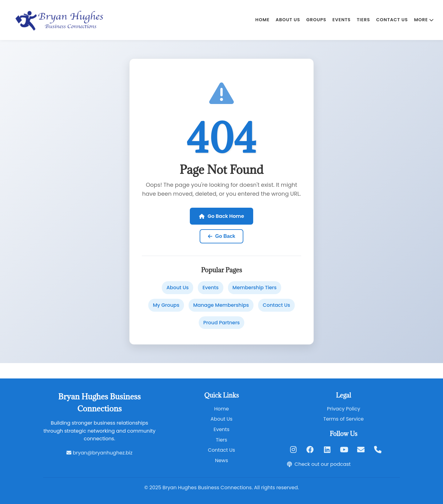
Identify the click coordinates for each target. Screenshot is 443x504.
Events (342, 20)
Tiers (363, 20)
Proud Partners (222, 323)
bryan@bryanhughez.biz (99, 453)
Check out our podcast (319, 464)
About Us (288, 20)
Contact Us (392, 20)
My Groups (166, 305)
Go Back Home (222, 216)
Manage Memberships (221, 305)
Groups (316, 20)
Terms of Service (343, 419)
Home (262, 20)
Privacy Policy (344, 409)
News (222, 460)
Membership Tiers (255, 288)
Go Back (222, 236)
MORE (424, 20)
